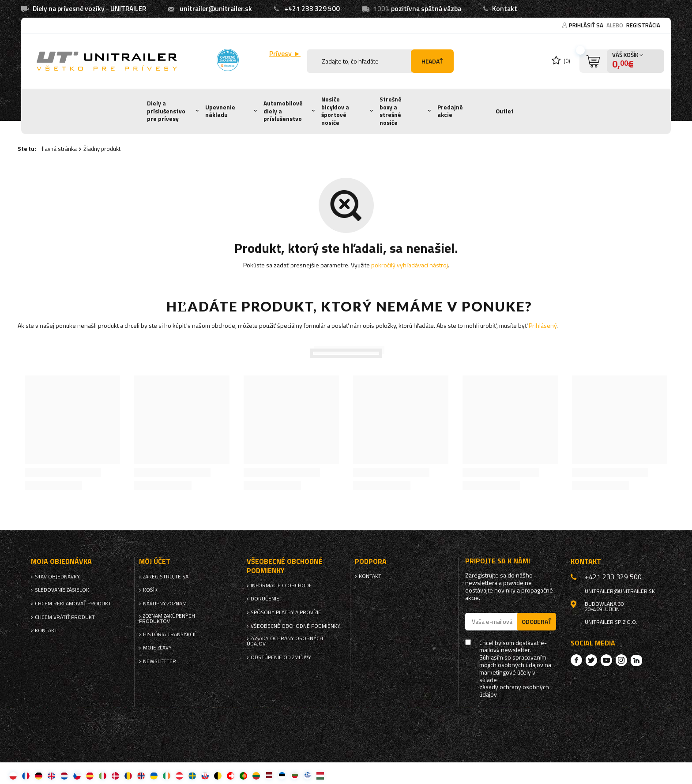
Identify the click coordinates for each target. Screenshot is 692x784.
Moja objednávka (61, 561)
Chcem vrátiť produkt (65, 617)
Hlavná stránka (58, 149)
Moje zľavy (157, 648)
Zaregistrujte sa (166, 577)
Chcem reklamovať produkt (73, 604)
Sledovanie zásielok (62, 590)
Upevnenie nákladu (220, 111)
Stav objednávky (57, 577)
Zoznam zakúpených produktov (167, 619)
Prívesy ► (285, 54)
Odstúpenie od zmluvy (281, 657)
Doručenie (265, 599)
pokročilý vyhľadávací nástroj (410, 265)
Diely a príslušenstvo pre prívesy (166, 111)
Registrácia (643, 25)
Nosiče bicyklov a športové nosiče (335, 111)
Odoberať (536, 621)
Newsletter (160, 661)
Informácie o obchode (281, 585)
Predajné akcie (450, 111)
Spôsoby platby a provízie (286, 612)
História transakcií (169, 634)
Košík (150, 590)
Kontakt (505, 9)
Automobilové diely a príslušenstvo (283, 111)
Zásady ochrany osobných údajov (285, 641)
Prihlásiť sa (587, 25)
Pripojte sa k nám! (498, 561)
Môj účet (155, 561)
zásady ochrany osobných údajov (514, 691)
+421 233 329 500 (312, 9)
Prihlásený (543, 325)
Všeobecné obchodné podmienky (295, 626)
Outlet (505, 111)
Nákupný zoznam (165, 604)
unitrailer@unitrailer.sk (216, 9)
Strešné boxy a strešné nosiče (391, 111)
